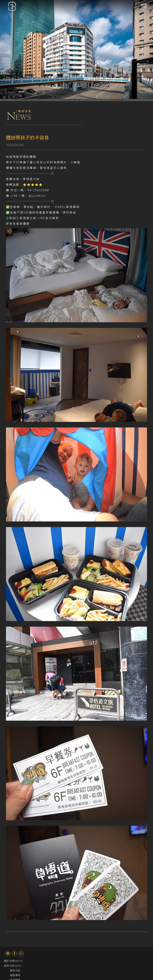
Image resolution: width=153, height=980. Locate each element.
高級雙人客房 (18, 900)
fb (14, 855)
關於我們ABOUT (13, 862)
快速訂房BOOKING (15, 938)
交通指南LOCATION (15, 948)
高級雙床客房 (18, 905)
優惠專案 (15, 876)
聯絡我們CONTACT (15, 943)
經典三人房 (16, 919)
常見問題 (15, 881)
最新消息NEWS (13, 867)
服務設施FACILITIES (15, 929)
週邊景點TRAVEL (13, 934)
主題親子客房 (18, 915)
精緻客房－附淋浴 (20, 910)
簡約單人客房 (18, 891)
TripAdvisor (21, 855)
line (8, 855)
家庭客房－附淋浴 (20, 924)
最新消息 (15, 872)
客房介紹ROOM (13, 886)
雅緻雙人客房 (18, 895)
